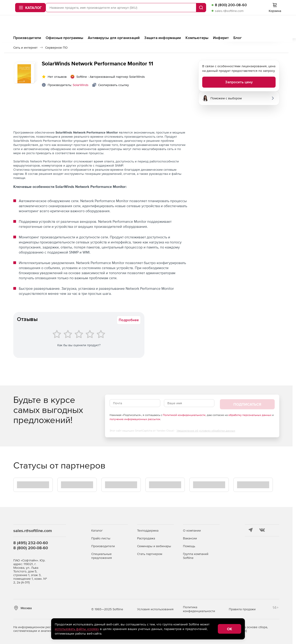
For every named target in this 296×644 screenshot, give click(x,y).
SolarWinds (81, 86)
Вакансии (190, 538)
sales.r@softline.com (185, 28)
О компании (192, 530)
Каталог (97, 530)
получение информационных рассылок (135, 421)
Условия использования (155, 609)
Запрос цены (184, 10)
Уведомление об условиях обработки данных (206, 432)
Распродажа (146, 538)
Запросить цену (239, 84)
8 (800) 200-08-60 (187, 22)
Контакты (272, 10)
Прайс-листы (101, 538)
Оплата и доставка (247, 10)
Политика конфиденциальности (199, 609)
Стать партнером (150, 554)
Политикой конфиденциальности (184, 416)
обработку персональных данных (250, 416)
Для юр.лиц (221, 10)
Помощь (189, 546)
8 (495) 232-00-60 (31, 543)
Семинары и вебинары (154, 546)
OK (230, 629)
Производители (103, 546)
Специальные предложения (102, 556)
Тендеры (203, 10)
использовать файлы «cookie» (77, 629)
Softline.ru (162, 10)
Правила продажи (242, 609)
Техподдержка (148, 530)
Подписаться (247, 406)
